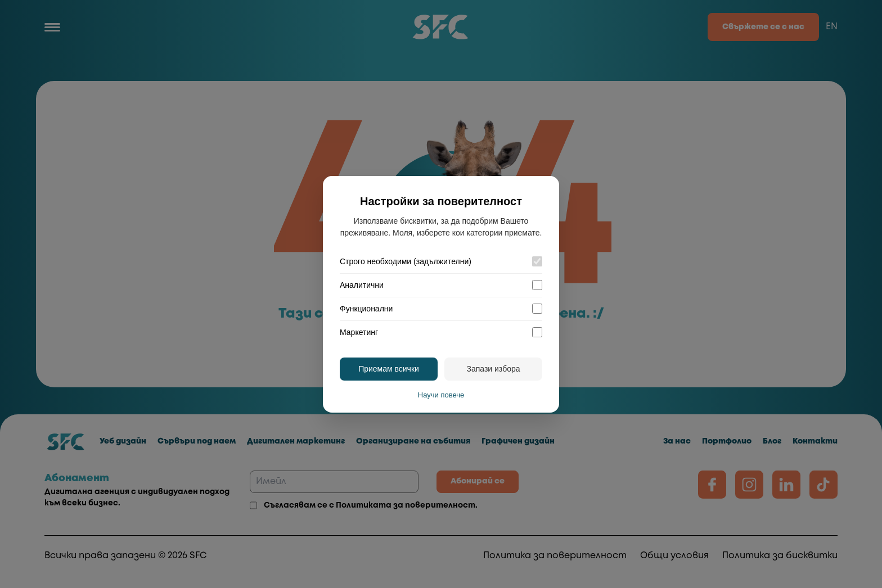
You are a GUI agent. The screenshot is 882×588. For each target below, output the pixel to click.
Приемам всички (389, 369)
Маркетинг (359, 332)
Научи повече (441, 395)
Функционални (366, 309)
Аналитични (362, 285)
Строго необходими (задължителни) (406, 261)
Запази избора (493, 369)
